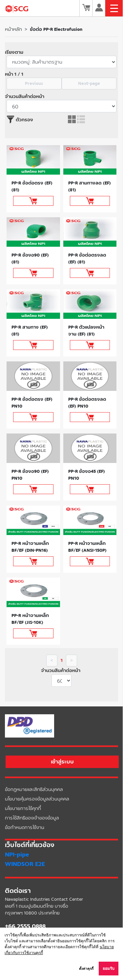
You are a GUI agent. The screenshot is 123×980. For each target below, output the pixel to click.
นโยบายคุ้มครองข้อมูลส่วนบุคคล (37, 799)
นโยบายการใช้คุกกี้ (23, 808)
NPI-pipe (17, 855)
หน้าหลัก (13, 29)
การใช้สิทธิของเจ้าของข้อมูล (32, 818)
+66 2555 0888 (25, 926)
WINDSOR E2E (25, 864)
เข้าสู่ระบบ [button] (62, 762)
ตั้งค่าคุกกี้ (86, 969)
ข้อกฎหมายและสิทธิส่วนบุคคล (34, 789)
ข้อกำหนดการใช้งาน (25, 827)
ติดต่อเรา (18, 891)
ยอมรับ (109, 969)
